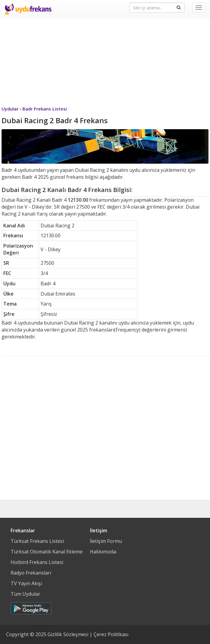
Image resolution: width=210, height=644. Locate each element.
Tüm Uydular (25, 594)
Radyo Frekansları (31, 573)
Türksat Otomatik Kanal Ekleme (47, 552)
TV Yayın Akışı (26, 583)
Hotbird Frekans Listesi (37, 562)
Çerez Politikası (111, 634)
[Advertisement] (105, 60)
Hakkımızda (103, 552)
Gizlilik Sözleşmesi (68, 634)
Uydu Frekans (28, 9)
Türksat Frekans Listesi (37, 541)
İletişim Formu (106, 541)
